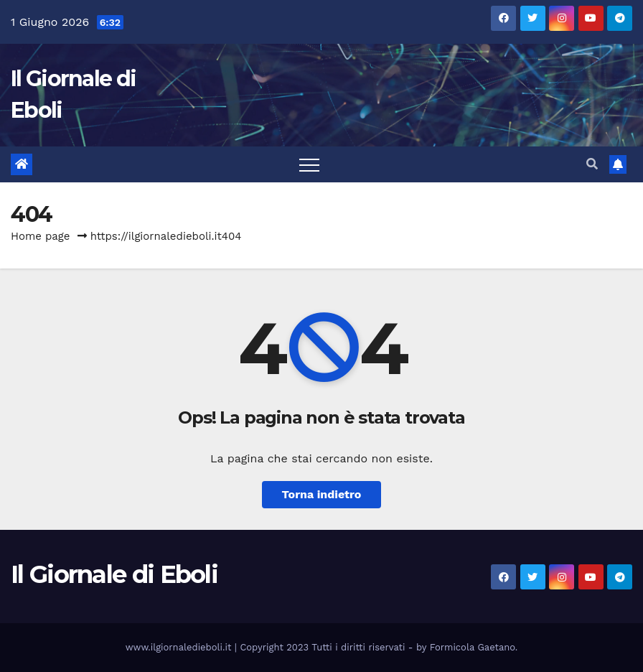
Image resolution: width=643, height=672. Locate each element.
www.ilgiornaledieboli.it (180, 647)
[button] (592, 164)
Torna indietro (322, 494)
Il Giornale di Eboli (114, 574)
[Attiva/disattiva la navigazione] (309, 164)
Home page (41, 236)
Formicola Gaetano (473, 647)
